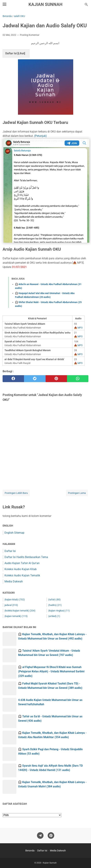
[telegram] (40, 836)
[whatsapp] (78, 379)
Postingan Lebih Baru (16, 493)
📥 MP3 (78, 328)
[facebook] (13, 379)
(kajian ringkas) (59, 611)
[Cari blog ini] (86, 4)
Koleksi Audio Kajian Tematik (22, 575)
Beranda (30, 851)
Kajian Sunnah (45, 4)
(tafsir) (54, 600)
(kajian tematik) (16, 616)
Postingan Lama (77, 493)
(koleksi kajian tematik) (20, 611)
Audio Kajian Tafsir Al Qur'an (22, 563)
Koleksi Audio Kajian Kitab (21, 569)
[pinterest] (56, 379)
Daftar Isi (10, 551)
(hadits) (55, 605)
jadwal (11, 605)
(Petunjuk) (40, 136)
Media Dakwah (14, 581)
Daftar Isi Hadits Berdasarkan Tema (26, 557)
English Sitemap (14, 533)
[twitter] (35, 379)
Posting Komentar (30, 35)
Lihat (21, 53)
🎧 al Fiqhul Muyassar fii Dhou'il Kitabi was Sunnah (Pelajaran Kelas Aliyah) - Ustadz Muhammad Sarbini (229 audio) (51, 671)
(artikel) (54, 616)
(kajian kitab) (15, 600)
